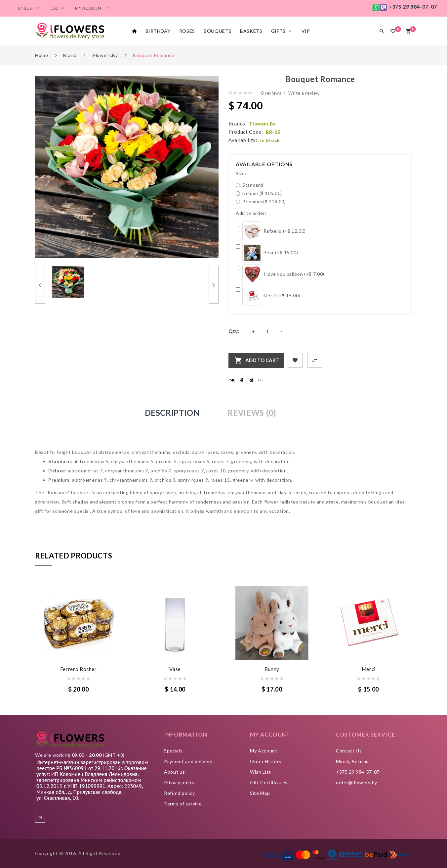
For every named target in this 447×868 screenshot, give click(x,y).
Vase (175, 669)
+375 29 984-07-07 (358, 772)
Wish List (261, 772)
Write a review (304, 93)
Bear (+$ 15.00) (267, 253)
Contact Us (349, 751)
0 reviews (271, 93)
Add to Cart (262, 360)
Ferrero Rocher (79, 669)
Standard (249, 185)
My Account (264, 751)
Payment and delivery (188, 761)
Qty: (234, 331)
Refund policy (179, 793)
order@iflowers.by (357, 782)
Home (42, 55)
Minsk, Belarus (352, 761)
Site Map (260, 793)
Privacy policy (179, 782)
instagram (40, 818)
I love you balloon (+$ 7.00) (280, 274)
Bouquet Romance (154, 55)
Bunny (272, 669)
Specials (173, 751)
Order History (266, 761)
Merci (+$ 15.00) (268, 296)
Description (172, 413)
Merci (369, 669)
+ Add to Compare (315, 360)
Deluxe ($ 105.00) (259, 193)
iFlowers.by (104, 55)
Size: (241, 173)
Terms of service (183, 804)
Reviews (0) (252, 413)
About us (174, 772)
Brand (70, 55)
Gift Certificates (269, 782)
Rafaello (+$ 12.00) (271, 231)
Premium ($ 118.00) (261, 201)
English (29, 8)
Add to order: (251, 213)
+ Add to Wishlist (295, 360)
